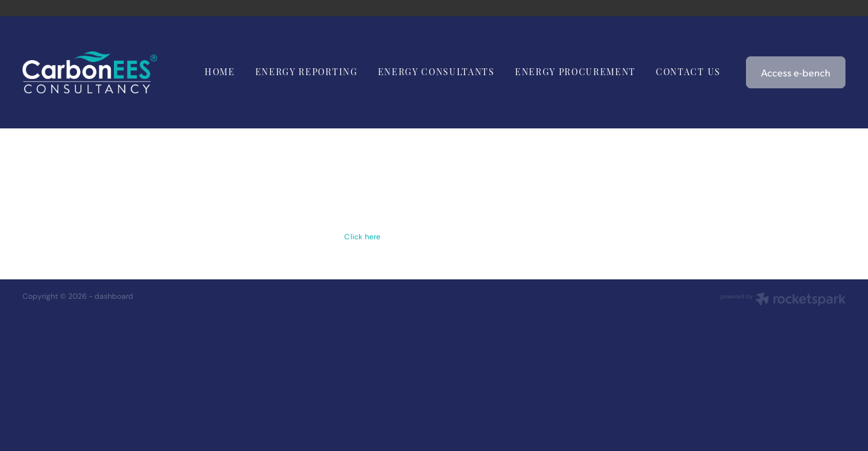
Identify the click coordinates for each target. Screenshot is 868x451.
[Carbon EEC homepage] (105, 72)
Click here (362, 236)
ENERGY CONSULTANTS (437, 71)
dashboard (114, 296)
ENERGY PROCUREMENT (575, 71)
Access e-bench (796, 72)
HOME (220, 71)
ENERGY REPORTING (307, 71)
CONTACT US (688, 71)
